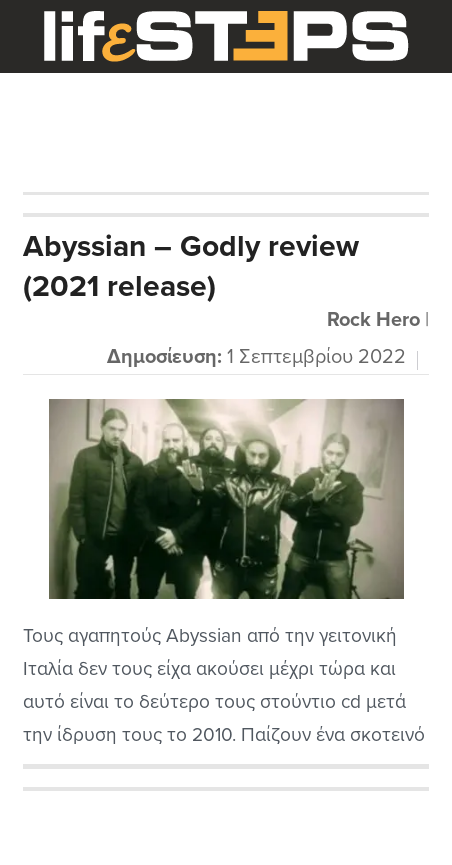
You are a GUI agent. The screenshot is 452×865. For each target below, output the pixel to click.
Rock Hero (373, 320)
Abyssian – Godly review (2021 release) (191, 266)
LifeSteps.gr (226, 37)
